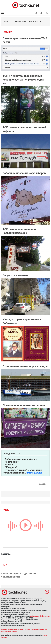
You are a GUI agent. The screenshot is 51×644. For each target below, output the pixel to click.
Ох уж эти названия (15, 275)
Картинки (20, 21)
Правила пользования (9, 629)
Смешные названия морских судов (25, 366)
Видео (8, 21)
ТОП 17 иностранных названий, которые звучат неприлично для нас (23, 80)
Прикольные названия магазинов (24, 405)
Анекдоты (35, 21)
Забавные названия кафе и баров (24, 173)
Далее (42, 484)
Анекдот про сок (12, 453)
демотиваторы (11, 573)
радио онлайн (29, 573)
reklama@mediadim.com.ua (40, 616)
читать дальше (34, 473)
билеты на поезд (12, 577)
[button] (41, 13)
